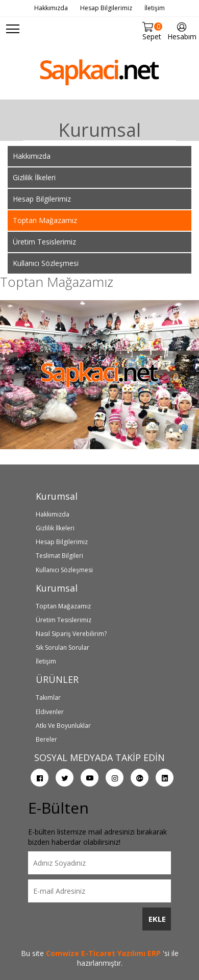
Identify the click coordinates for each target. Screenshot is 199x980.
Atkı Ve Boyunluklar (63, 726)
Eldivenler (50, 712)
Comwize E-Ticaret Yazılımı (96, 953)
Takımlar (48, 697)
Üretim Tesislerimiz (44, 242)
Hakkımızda (51, 8)
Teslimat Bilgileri (59, 556)
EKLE (157, 919)
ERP (154, 953)
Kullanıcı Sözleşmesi (46, 263)
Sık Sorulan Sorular (63, 647)
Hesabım (182, 32)
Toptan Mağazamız (45, 220)
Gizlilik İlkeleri (34, 177)
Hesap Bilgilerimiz (106, 8)
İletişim (155, 8)
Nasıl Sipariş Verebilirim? (71, 634)
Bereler (46, 739)
